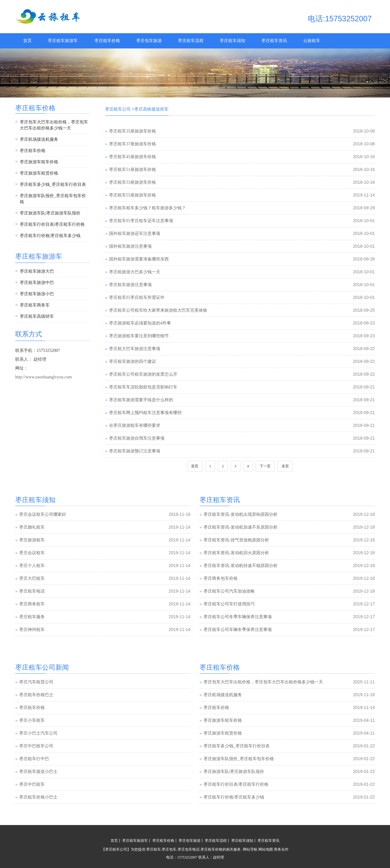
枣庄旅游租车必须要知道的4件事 (140, 323)
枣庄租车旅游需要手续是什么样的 (141, 400)
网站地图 (266, 849)
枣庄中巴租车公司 (36, 746)
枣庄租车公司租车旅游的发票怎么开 (143, 374)
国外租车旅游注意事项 (130, 246)
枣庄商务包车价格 (221, 578)
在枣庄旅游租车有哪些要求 (135, 425)
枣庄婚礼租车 (32, 527)
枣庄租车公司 (118, 109)
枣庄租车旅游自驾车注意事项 (137, 438)
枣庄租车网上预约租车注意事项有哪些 (145, 413)
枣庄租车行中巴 (34, 759)
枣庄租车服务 (32, 617)
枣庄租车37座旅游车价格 (133, 144)
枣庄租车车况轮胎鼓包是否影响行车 (143, 387)
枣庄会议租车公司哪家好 (43, 514)
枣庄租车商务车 (35, 305)
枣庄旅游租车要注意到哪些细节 (139, 336)
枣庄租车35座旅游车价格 (133, 131)
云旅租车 (312, 41)
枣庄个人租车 (32, 566)
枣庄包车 (169, 849)
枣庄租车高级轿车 (37, 316)
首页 (27, 41)
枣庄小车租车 (32, 721)
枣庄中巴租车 (32, 785)
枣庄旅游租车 (32, 540)
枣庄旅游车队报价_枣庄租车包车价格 (53, 199)
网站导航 (250, 849)
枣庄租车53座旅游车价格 (133, 182)
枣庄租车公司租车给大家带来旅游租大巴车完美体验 (158, 310)
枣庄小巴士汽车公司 (38, 733)
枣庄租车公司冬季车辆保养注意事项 (238, 617)
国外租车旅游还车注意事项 (135, 234)
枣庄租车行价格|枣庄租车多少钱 (50, 236)
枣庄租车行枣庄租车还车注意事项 (141, 221)
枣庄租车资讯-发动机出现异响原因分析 (241, 514)
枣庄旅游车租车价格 (39, 162)
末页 (285, 466)
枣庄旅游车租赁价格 (39, 173)
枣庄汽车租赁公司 (36, 682)
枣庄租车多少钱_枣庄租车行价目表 (53, 184)
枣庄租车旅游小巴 (37, 294)
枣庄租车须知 (232, 41)
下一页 (265, 466)
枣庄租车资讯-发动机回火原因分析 (236, 553)
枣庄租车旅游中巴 (37, 283)
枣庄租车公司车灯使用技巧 (229, 604)
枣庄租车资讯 (274, 41)
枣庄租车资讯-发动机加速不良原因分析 (241, 527)
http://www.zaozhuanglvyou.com (44, 377)
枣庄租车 (154, 849)
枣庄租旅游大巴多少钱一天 (135, 272)
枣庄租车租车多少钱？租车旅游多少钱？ (147, 208)
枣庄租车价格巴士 (36, 695)
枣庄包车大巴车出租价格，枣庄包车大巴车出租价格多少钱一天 (54, 125)
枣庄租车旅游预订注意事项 (135, 451)
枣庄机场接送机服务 (39, 139)
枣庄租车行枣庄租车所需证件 (137, 298)
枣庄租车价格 (107, 41)
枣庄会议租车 (32, 553)
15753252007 (187, 857)
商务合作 (281, 849)
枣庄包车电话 (189, 849)
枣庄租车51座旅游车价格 (133, 170)
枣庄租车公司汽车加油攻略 (229, 591)
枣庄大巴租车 (32, 578)
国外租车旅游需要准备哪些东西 (139, 259)
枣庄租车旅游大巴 (37, 271)
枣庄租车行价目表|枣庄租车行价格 (52, 224)
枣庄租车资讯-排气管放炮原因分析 (236, 540)
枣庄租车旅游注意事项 (130, 285)
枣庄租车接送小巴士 (38, 772)
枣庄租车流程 (191, 41)
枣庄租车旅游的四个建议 (133, 361)
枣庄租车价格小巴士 (38, 797)
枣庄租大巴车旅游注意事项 (135, 349)
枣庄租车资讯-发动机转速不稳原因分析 (241, 566)
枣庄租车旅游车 (63, 41)
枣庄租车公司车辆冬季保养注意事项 (238, 630)
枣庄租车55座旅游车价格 (133, 195)
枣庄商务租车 (32, 604)
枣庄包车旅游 (149, 41)
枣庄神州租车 (32, 630)
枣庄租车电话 (32, 591)
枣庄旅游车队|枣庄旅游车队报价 (50, 213)
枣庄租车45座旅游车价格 (133, 157)
